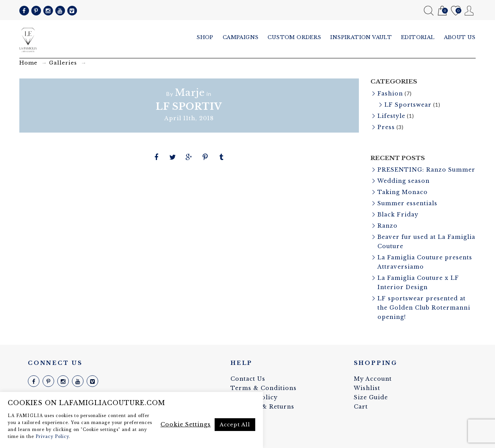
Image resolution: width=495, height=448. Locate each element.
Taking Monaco (403, 192)
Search (429, 11)
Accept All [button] (235, 425)
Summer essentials (407, 203)
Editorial (418, 37)
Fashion (390, 94)
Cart (442, 11)
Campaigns (241, 37)
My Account (469, 11)
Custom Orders (294, 37)
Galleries (63, 63)
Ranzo (387, 226)
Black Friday (398, 215)
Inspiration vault (361, 37)
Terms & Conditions (264, 388)
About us (460, 37)
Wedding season (404, 181)
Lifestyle (391, 116)
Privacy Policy (52, 437)
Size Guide (371, 397)
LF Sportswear (408, 105)
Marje (190, 93)
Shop (205, 37)
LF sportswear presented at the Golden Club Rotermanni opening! (424, 308)
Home (28, 63)
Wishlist (456, 11)
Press (386, 127)
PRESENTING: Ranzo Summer (426, 170)
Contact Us (248, 379)
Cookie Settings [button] (186, 424)
